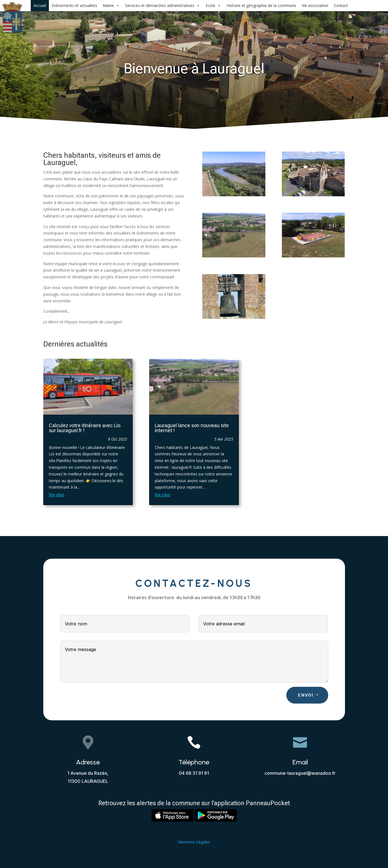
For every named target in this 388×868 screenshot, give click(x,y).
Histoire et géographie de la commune (261, 5)
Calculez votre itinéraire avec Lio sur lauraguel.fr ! (85, 428)
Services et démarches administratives (163, 6)
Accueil (40, 5)
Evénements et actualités (74, 5)
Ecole (213, 6)
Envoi (306, 695)
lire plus (57, 495)
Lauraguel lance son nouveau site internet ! (192, 428)
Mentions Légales (194, 842)
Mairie (111, 6)
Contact (341, 5)
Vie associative (315, 5)
